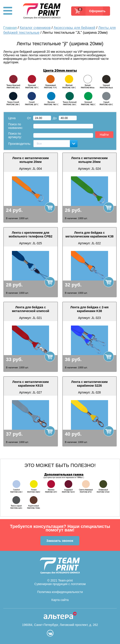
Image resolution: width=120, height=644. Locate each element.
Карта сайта (60, 600)
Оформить (96, 11)
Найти (104, 135)
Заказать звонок (60, 541)
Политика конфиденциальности (60, 592)
